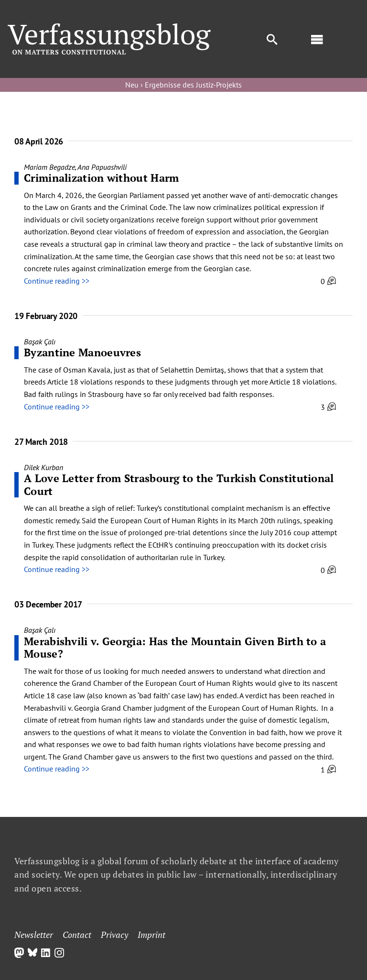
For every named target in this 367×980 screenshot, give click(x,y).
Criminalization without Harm (101, 178)
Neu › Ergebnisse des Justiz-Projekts (183, 85)
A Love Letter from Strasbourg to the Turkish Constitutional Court (179, 484)
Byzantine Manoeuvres (82, 352)
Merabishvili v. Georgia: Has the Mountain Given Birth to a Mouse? (175, 647)
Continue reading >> (57, 281)
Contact (77, 935)
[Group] (109, 27)
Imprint (151, 935)
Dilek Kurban (43, 467)
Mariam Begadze (49, 167)
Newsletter (34, 935)
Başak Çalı (40, 341)
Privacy (114, 935)
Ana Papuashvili (102, 167)
